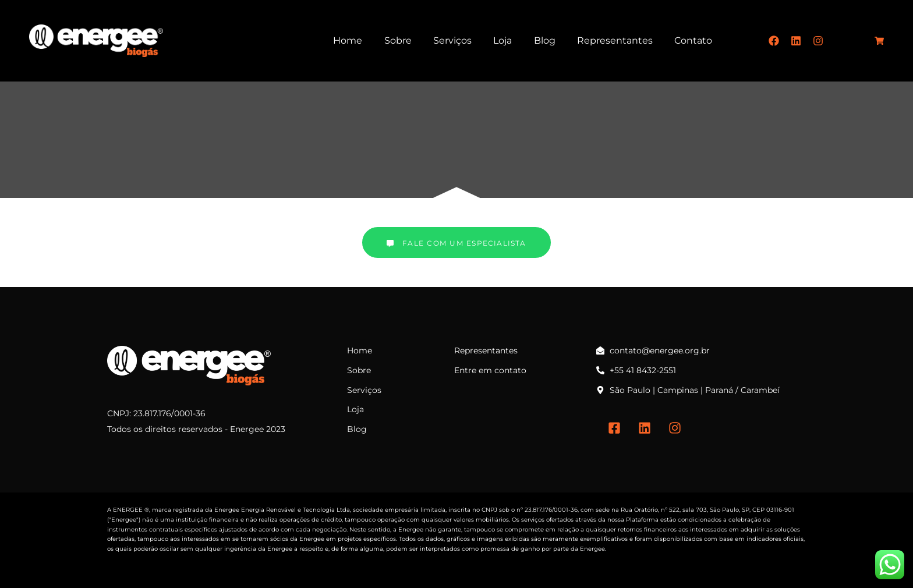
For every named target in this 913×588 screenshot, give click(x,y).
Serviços (452, 40)
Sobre (398, 40)
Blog (545, 40)
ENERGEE (128, 510)
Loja (502, 40)
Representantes (615, 40)
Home (348, 40)
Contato (693, 40)
